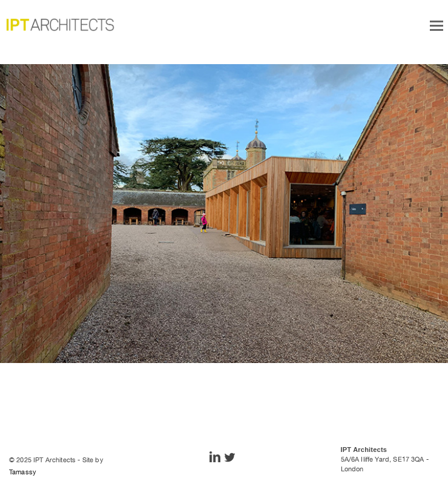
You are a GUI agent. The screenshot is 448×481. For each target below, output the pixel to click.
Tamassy (23, 472)
